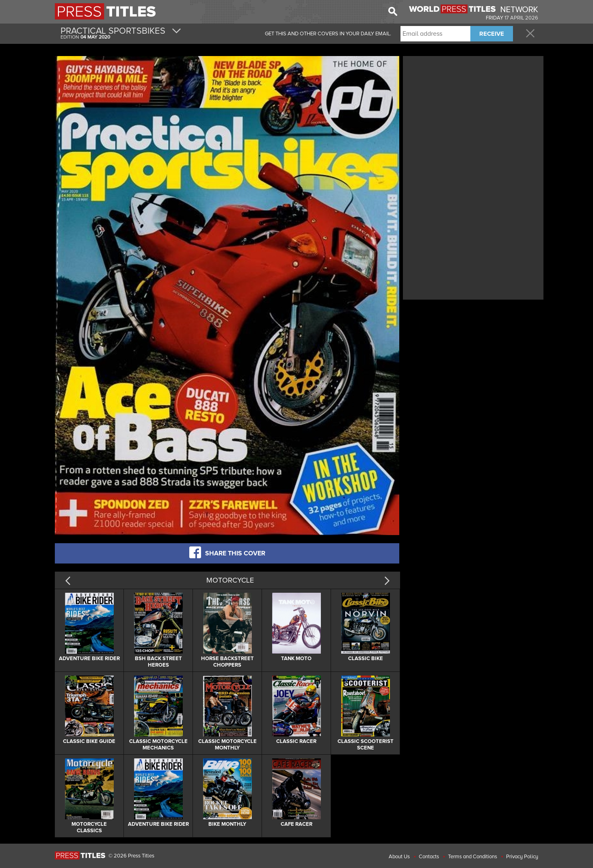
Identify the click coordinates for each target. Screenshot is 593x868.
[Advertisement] (473, 115)
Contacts (429, 857)
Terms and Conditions (473, 857)
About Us (399, 857)
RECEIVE (492, 34)
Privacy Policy (522, 857)
